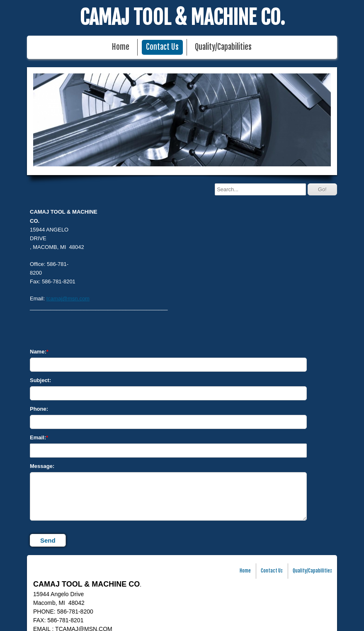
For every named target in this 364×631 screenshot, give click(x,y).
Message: (42, 466)
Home (121, 47)
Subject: (40, 380)
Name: (38, 352)
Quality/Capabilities (223, 47)
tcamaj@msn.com (68, 298)
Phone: (39, 409)
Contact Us (162, 47)
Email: (38, 437)
